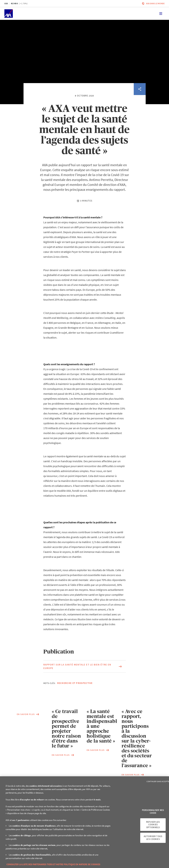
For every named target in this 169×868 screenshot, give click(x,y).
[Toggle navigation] (161, 14)
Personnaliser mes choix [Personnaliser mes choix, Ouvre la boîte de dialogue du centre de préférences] (153, 812)
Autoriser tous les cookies (153, 838)
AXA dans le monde (155, 3)
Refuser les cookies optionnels (153, 824)
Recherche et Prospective (75, 683)
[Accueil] (9, 14)
